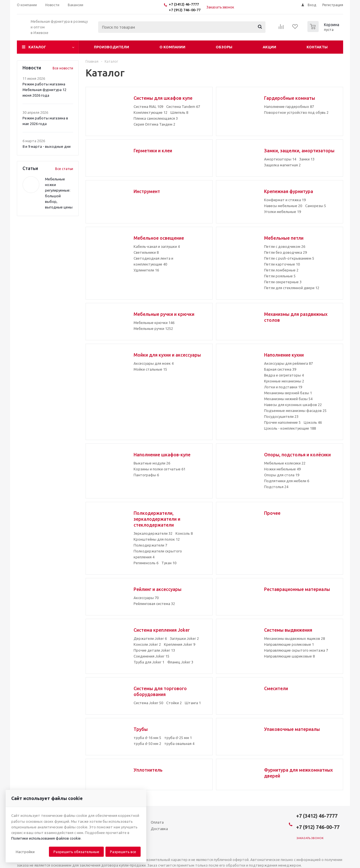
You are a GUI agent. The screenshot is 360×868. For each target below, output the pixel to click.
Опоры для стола (282, 475)
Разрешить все (123, 852)
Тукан (169, 563)
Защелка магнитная (282, 165)
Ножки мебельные (282, 469)
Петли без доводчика (285, 252)
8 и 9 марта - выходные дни (47, 146)
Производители (112, 47)
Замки (307, 159)
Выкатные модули (152, 463)
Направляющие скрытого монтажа (296, 650)
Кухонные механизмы (284, 381)
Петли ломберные (281, 270)
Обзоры (224, 47)
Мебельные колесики (285, 463)
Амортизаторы (280, 159)
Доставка (159, 829)
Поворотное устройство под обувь (296, 112)
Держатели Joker (150, 638)
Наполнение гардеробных (289, 106)
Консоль (184, 533)
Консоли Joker (147, 644)
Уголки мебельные (283, 212)
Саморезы (316, 206)
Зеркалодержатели (153, 533)
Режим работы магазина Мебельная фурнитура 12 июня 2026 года (44, 90)
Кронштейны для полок (157, 539)
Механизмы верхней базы (288, 393)
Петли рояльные (280, 276)
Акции (269, 47)
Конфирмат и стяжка (285, 200)
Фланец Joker (180, 662)
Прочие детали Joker (154, 650)
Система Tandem (183, 106)
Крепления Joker (180, 644)
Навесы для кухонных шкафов (293, 405)
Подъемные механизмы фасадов (295, 411)
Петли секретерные (283, 282)
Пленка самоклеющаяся (156, 118)
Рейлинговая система (154, 604)
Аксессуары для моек (154, 363)
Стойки (174, 703)
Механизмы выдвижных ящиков (294, 638)
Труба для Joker (149, 662)
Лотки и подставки (283, 387)
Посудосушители (281, 416)
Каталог (37, 47)
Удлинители (146, 270)
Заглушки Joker (184, 638)
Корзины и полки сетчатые (159, 469)
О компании (172, 47)
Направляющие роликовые (289, 644)
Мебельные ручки (153, 328)
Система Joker (148, 703)
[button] (25, 852)
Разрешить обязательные (76, 852)
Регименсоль (146, 563)
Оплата (157, 822)
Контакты (317, 47)
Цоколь (313, 422)
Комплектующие (150, 112)
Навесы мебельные (283, 206)
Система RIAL (148, 106)
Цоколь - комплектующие (290, 428)
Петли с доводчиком (285, 246)
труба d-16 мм (147, 738)
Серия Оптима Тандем (154, 124)
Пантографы (146, 475)
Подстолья (276, 487)
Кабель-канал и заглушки (157, 246)
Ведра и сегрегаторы (284, 375)
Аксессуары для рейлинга (288, 363)
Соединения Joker (151, 656)
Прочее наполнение (282, 422)
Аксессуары (146, 598)
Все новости (63, 68)
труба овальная (179, 744)
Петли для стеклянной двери (292, 288)
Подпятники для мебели (287, 481)
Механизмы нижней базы (288, 399)
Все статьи (64, 169)
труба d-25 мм (178, 738)
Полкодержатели (150, 545)
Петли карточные (282, 264)
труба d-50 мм (147, 744)
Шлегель (179, 112)
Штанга (193, 703)
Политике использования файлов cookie (46, 838)
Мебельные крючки (154, 323)
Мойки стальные (150, 369)
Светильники (146, 252)
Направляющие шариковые (289, 656)
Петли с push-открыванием (289, 258)
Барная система (280, 369)
